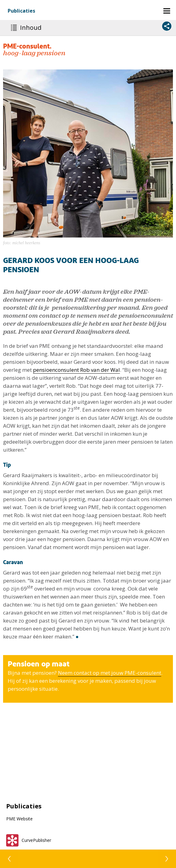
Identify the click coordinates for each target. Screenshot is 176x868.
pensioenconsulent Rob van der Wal (76, 370)
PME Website (19, 819)
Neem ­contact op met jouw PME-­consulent (110, 673)
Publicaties (21, 11)
